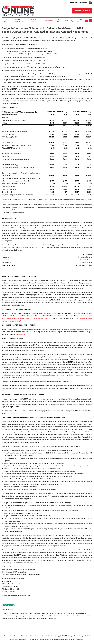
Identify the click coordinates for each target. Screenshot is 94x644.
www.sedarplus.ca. (22, 334)
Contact (49, 21)
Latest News (5, 21)
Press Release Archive (17, 636)
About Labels (34, 21)
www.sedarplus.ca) (34, 555)
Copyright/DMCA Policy (64, 636)
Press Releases (19, 21)
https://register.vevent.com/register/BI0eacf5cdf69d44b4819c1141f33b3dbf (27, 318)
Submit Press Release (33, 636)
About (6, 636)
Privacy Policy (78, 636)
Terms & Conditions (48, 636)
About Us (59, 21)
